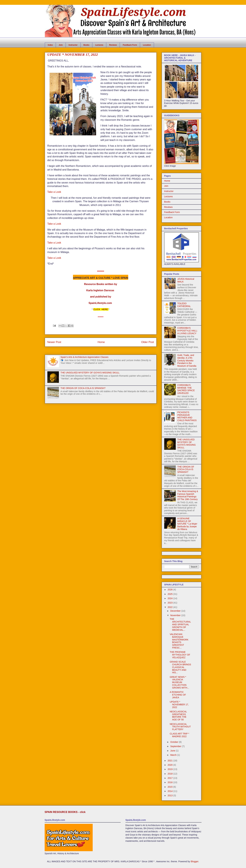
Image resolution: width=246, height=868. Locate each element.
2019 (170, 769)
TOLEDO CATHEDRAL (184, 305)
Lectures (99, 45)
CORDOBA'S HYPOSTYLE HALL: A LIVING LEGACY (188, 331)
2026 (170, 590)
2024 (170, 598)
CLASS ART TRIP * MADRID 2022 (179, 735)
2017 (170, 778)
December (176, 611)
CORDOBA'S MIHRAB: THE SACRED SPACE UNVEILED (186, 389)
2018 (170, 774)
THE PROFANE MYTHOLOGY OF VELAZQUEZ (180, 655)
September (176, 746)
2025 (170, 594)
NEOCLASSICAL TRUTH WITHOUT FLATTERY (180, 727)
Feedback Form (130, 45)
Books (87, 45)
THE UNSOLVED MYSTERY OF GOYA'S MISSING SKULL (90, 373)
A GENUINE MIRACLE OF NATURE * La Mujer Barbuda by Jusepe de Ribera (187, 524)
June (173, 751)
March (174, 755)
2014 (170, 791)
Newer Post (54, 342)
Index (50, 45)
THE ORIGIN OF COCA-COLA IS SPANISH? (83, 388)
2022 (170, 607)
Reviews (113, 45)
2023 (170, 603)
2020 (170, 765)
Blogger (195, 861)
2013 (170, 795)
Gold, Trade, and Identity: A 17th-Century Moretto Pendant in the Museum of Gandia (187, 361)
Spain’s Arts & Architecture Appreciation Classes (84, 357)
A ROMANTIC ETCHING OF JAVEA (178, 695)
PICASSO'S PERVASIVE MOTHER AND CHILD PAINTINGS (187, 416)
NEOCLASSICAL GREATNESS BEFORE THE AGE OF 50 (178, 716)
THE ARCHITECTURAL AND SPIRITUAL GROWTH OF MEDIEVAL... (180, 624)
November (176, 615)
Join (61, 45)
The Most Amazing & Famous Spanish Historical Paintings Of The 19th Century (188, 495)
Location (147, 45)
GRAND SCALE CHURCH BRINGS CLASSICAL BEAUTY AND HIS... (180, 667)
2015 (170, 787)
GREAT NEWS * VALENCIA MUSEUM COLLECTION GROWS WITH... (179, 682)
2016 (170, 782)
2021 (170, 761)
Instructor (73, 45)
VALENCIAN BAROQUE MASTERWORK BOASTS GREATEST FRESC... (179, 641)
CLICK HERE (101, 309)
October (175, 742)
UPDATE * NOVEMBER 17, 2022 (179, 705)
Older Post (147, 342)
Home (101, 342)
